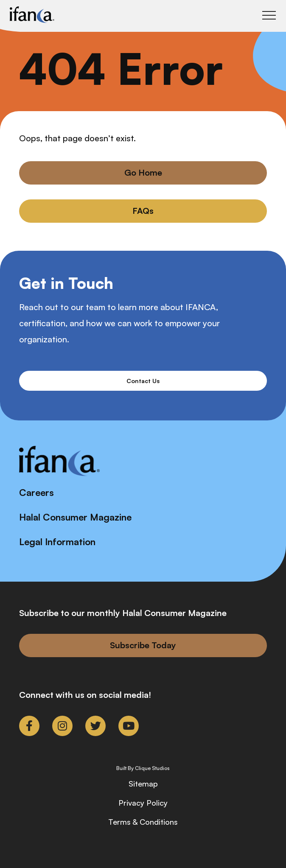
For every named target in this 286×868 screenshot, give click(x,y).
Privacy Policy (143, 803)
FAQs (143, 211)
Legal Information (57, 542)
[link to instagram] (62, 726)
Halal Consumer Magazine (75, 517)
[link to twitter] (95, 726)
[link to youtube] (129, 726)
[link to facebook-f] (29, 726)
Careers (36, 492)
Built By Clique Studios (143, 768)
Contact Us (143, 381)
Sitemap (143, 784)
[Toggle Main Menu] (269, 15)
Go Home (143, 172)
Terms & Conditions (143, 822)
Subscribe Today (143, 645)
